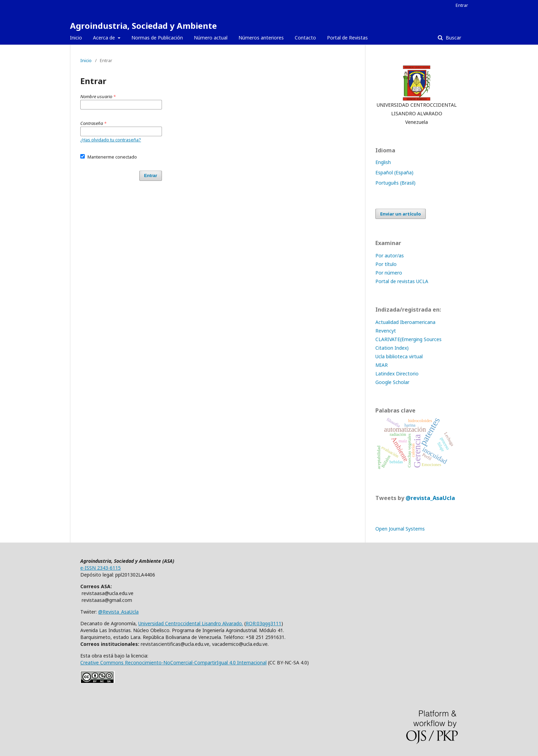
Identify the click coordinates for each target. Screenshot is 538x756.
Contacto (305, 38)
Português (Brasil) (395, 183)
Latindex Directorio (397, 374)
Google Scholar (392, 382)
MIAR (382, 365)
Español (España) (394, 172)
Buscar (453, 38)
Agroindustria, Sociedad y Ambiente (143, 26)
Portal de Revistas (347, 38)
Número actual (211, 38)
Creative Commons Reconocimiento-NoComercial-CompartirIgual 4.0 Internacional (173, 662)
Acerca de (105, 38)
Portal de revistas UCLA (402, 281)
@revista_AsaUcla (430, 498)
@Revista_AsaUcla (118, 612)
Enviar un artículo (401, 214)
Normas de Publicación (157, 38)
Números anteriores (261, 38)
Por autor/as (390, 255)
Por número (389, 273)
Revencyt (386, 331)
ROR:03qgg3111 (264, 623)
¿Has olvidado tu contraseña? (111, 140)
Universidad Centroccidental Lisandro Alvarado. (191, 623)
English (383, 162)
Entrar (462, 5)
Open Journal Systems (400, 529)
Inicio (76, 38)
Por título (386, 264)
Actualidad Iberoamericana (405, 322)
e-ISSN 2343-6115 (101, 568)
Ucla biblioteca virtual (399, 356)
